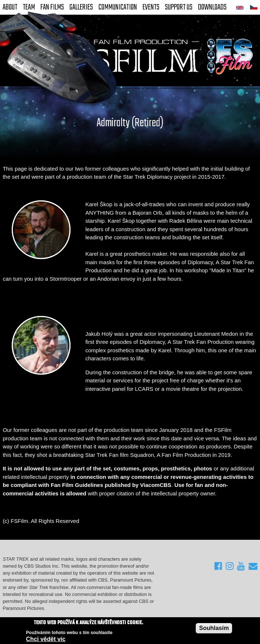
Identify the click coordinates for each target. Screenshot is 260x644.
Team (29, 7)
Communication (118, 7)
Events (151, 7)
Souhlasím (214, 628)
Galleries (81, 7)
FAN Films (52, 7)
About (10, 7)
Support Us (179, 7)
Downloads (212, 7)
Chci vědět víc (46, 639)
